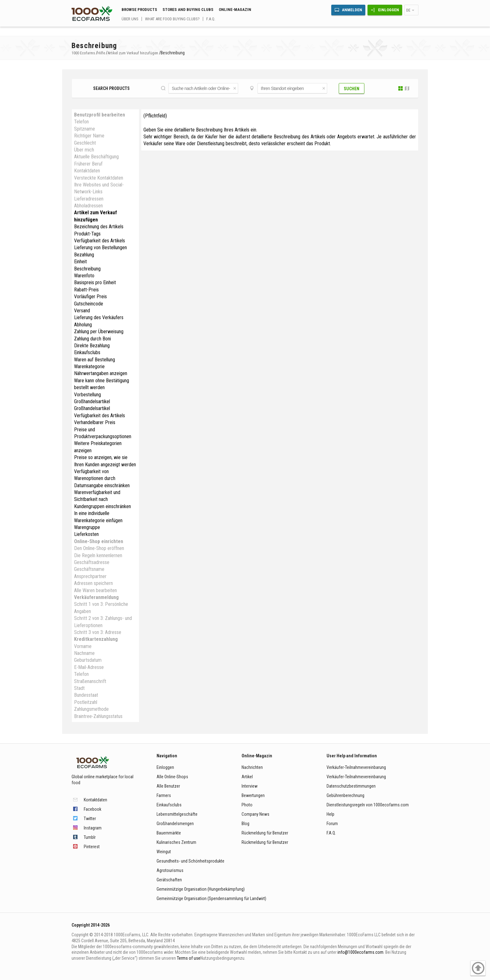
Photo (247, 805)
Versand (82, 311)
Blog (245, 824)
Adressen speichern (93, 583)
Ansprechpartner (90, 576)
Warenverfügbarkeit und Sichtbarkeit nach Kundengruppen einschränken (102, 499)
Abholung (83, 325)
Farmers (164, 795)
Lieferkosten (86, 534)
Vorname (83, 646)
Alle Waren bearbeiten (95, 590)
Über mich (84, 150)
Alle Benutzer (168, 786)
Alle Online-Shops (172, 777)
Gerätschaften (169, 880)
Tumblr (90, 837)
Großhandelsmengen (175, 824)
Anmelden (352, 10)
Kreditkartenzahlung (96, 639)
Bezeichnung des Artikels (99, 227)
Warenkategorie (89, 366)
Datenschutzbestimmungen (351, 786)
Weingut (164, 852)
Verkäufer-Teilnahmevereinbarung (356, 767)
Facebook (92, 809)
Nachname (84, 653)
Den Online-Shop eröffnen (99, 548)
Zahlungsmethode (91, 709)
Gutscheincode (89, 304)
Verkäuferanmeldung (96, 597)
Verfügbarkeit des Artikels (100, 241)
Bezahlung (84, 255)
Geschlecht (85, 143)
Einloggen (389, 10)
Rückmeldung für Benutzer (265, 833)
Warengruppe (87, 527)
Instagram (93, 828)
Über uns (130, 19)
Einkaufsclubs (87, 352)
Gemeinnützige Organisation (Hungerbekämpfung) (201, 889)
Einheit (80, 262)
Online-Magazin (235, 10)
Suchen (352, 89)
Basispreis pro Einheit (95, 282)
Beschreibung (87, 269)
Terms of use (189, 958)
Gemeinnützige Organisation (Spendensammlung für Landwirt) (211, 898)
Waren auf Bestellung (95, 360)
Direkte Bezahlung (92, 346)
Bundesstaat (86, 695)
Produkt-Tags (87, 234)
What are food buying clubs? (172, 19)
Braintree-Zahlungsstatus (98, 716)
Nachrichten (252, 767)
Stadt (79, 688)
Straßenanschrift (90, 681)
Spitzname (85, 129)
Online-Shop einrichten (99, 541)
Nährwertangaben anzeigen (101, 373)
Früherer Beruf (88, 164)
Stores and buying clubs (188, 10)
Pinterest (92, 847)
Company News (255, 814)
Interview (250, 786)
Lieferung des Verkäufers (99, 317)
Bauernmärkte (169, 833)
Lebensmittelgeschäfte (177, 814)
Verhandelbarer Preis (95, 422)
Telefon (81, 122)
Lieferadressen (89, 199)
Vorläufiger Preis (90, 297)
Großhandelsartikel (92, 401)
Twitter (90, 819)
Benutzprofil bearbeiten (100, 115)
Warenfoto (84, 276)
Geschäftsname (89, 569)
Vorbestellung (87, 395)
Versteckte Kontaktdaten (99, 178)
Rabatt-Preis (86, 290)
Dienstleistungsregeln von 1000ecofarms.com (368, 805)
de (408, 10)
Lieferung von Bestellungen (100, 247)
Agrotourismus (170, 870)
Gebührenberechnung (345, 795)
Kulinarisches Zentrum (176, 842)
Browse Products (139, 10)
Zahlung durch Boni (92, 339)
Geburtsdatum (88, 660)
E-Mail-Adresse (89, 667)
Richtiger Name (89, 136)
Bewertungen (253, 795)
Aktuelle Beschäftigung (96, 157)
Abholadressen (88, 206)
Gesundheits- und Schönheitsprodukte (190, 861)
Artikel (247, 777)
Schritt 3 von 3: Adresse (98, 632)
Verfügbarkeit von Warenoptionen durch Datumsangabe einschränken (102, 478)
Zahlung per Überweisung (99, 332)
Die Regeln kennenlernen (98, 555)
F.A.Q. (211, 19)
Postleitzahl (86, 702)
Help (330, 814)
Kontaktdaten (87, 171)
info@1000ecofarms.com (360, 952)
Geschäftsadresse (92, 562)
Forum (332, 824)
